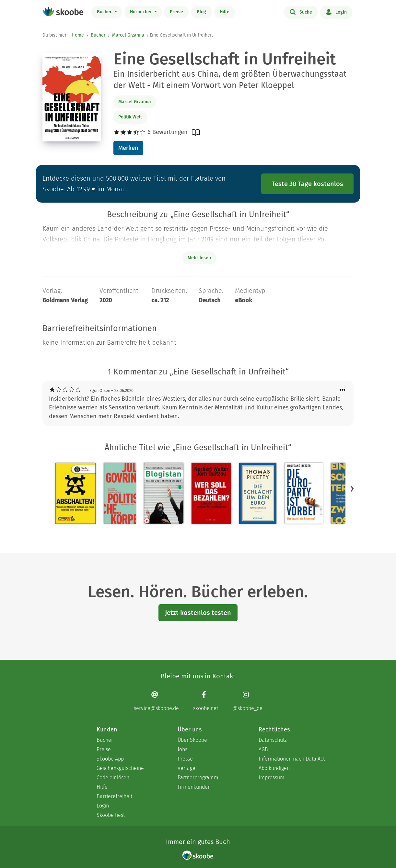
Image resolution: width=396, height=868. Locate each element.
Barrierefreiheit (114, 796)
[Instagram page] (247, 701)
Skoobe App (110, 759)
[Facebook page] (206, 701)
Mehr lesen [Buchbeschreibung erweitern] (199, 258)
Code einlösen (113, 778)
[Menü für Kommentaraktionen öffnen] (343, 390)
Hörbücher (142, 12)
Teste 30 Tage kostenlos (307, 184)
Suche (301, 12)
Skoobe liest (111, 815)
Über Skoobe (192, 740)
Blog (201, 12)
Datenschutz (273, 740)
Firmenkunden (194, 787)
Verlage (186, 768)
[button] (352, 489)
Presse (185, 759)
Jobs (182, 749)
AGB (263, 749)
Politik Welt (130, 117)
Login (336, 12)
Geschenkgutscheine (120, 768)
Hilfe (225, 12)
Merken (128, 148)
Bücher (105, 12)
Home (78, 35)
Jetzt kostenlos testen (198, 613)
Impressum (272, 778)
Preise (176, 12)
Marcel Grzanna (128, 35)
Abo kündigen (274, 768)
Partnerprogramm (198, 778)
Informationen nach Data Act (292, 759)
